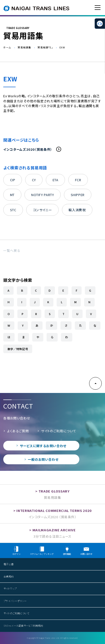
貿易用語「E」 (45, 47)
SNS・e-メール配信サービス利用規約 (23, 626)
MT (12, 195)
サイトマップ (10, 589)
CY (34, 180)
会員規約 (9, 576)
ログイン (17, 551)
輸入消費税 (77, 210)
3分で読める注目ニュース (52, 536)
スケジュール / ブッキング (42, 551)
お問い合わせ (86, 551)
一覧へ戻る (12, 250)
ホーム (7, 47)
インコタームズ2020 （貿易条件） (52, 517)
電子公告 (9, 564)
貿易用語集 (24, 47)
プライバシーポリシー (15, 601)
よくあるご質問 (18, 431)
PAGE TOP (95, 383)
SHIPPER (78, 195)
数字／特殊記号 (18, 349)
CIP (13, 180)
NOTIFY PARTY (43, 195)
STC (13, 210)
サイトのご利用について (59, 431)
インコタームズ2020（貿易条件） (32, 149)
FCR (78, 180)
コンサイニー (43, 210)
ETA (56, 180)
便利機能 (67, 551)
